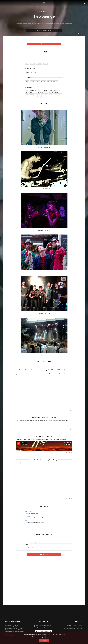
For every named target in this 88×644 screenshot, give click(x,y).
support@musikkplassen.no (47, 627)
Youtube (28, 516)
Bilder (41, 31)
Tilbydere (80, 626)
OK (44, 640)
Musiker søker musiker (70, 628)
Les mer (44, 638)
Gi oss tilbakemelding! (44, 631)
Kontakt (49, 31)
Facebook (29, 512)
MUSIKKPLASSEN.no (44, 3)
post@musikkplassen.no (46, 626)
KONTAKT (44, 555)
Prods (45, 31)
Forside (69, 626)
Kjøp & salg (80, 628)
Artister (74, 626)
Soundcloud (29, 521)
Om (38, 31)
